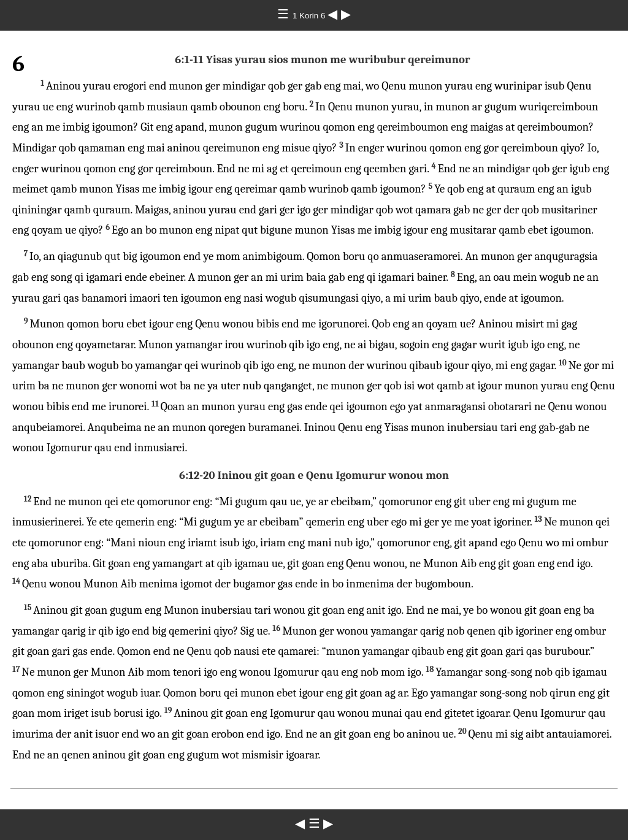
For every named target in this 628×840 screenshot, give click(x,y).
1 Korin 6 (310, 16)
